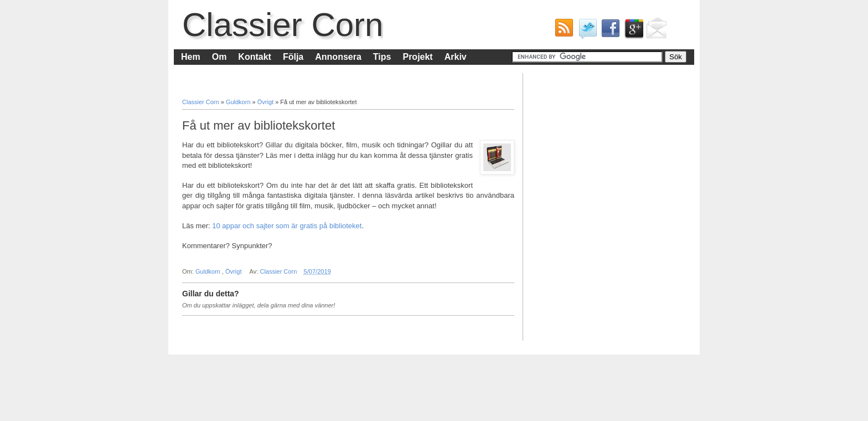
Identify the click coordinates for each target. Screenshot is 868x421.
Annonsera (338, 57)
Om (219, 57)
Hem (191, 57)
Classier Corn (283, 25)
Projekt (417, 57)
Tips (382, 57)
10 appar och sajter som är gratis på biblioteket (287, 226)
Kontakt (255, 57)
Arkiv (456, 57)
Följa (293, 57)
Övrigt (266, 102)
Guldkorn (239, 102)
